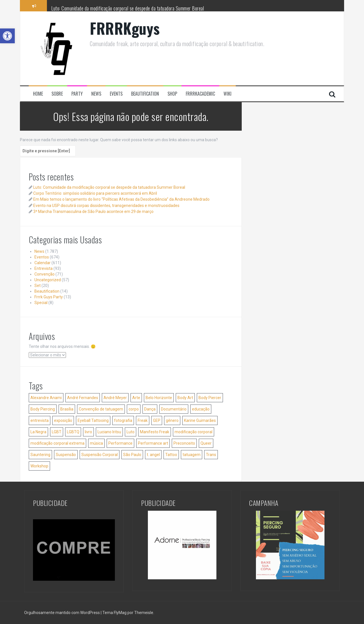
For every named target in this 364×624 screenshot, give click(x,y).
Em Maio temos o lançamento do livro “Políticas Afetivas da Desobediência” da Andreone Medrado (121, 199)
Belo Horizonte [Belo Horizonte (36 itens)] (159, 398)
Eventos (42, 257)
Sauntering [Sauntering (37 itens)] (40, 455)
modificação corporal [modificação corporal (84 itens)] (194, 432)
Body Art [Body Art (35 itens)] (185, 398)
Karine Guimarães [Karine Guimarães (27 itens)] (200, 420)
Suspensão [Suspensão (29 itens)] (66, 455)
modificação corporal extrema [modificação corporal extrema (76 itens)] (57, 443)
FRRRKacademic (200, 94)
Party (77, 94)
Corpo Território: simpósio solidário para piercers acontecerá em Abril (95, 193)
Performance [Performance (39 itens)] (120, 443)
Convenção (45, 274)
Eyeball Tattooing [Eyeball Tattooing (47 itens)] (93, 420)
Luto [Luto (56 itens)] (131, 432)
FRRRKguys (125, 28)
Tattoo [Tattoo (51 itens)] (171, 455)
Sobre (57, 94)
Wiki (227, 94)
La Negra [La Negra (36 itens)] (38, 432)
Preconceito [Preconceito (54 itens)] (184, 443)
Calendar (43, 263)
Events (116, 94)
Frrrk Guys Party (49, 297)
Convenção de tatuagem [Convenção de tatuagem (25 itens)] (101, 409)
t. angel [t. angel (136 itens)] (153, 455)
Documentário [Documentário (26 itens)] (174, 409)
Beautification (145, 94)
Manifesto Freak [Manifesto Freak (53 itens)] (155, 432)
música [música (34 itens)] (96, 443)
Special (41, 303)
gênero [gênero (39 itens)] (172, 420)
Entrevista (44, 268)
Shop (172, 94)
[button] (7, 36)
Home (38, 94)
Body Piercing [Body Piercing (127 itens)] (43, 409)
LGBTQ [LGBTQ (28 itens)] (73, 432)
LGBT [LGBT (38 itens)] (57, 432)
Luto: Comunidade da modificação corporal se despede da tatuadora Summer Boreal (128, 8)
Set (38, 286)
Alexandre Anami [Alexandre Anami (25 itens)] (46, 398)
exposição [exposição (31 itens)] (63, 420)
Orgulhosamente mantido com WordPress (62, 613)
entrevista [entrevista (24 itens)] (40, 420)
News (96, 94)
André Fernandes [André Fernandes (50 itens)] (83, 398)
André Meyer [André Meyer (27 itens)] (115, 398)
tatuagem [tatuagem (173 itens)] (192, 455)
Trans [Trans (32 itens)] (211, 455)
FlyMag (120, 613)
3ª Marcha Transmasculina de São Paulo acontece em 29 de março (93, 212)
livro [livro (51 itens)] (88, 432)
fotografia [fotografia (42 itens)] (123, 420)
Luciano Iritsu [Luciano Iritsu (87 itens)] (109, 432)
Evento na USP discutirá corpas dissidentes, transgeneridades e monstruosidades (106, 206)
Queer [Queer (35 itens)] (206, 443)
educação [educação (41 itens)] (201, 409)
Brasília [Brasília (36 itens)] (67, 409)
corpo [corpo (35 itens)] (134, 409)
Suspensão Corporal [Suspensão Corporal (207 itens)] (100, 455)
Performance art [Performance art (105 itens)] (153, 443)
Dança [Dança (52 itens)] (150, 409)
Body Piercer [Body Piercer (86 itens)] (210, 398)
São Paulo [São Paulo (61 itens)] (132, 455)
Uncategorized (48, 280)
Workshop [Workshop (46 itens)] (39, 466)
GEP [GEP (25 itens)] (157, 420)
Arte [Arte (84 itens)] (136, 398)
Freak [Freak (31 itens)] (143, 420)
